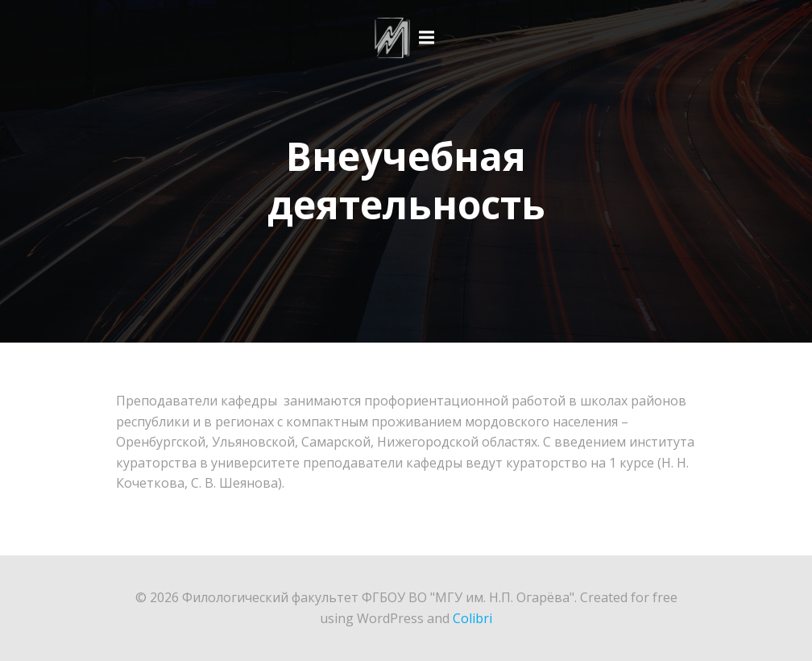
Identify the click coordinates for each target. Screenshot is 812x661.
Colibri (472, 618)
